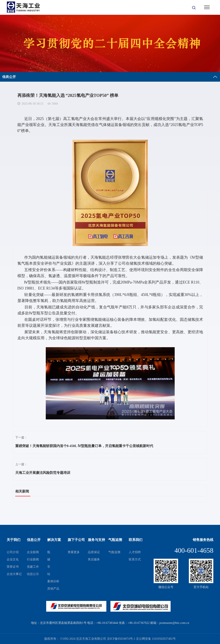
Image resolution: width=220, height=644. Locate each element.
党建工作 (33, 567)
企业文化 (13, 559)
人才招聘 (135, 552)
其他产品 (53, 589)
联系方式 (135, 559)
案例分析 (53, 581)
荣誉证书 (13, 567)
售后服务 (94, 559)
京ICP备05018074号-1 (121, 639)
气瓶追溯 (114, 552)
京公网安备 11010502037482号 (156, 639)
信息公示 (33, 574)
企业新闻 (33, 552)
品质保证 (94, 552)
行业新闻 (33, 559)
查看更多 (74, 552)
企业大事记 (14, 574)
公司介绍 (13, 552)
